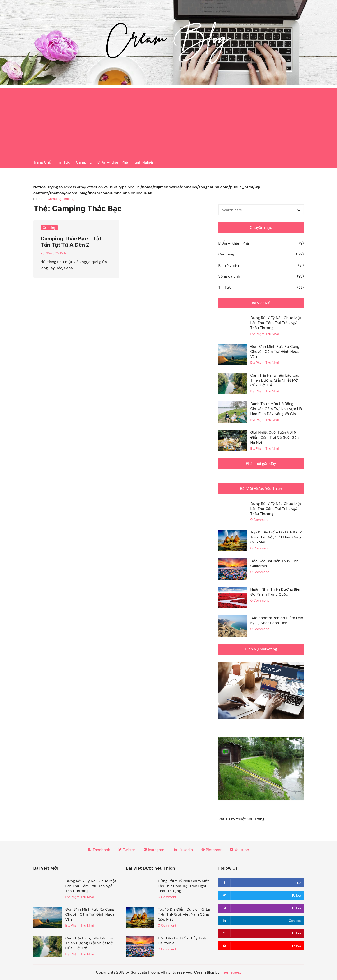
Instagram (154, 850)
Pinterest (211, 850)
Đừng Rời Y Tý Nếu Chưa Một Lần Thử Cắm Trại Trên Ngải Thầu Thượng (276, 323)
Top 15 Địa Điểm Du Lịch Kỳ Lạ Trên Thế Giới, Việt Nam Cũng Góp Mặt (276, 537)
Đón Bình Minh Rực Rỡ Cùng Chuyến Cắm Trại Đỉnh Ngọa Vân (275, 351)
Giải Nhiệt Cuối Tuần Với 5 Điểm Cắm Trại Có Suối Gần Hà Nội (274, 437)
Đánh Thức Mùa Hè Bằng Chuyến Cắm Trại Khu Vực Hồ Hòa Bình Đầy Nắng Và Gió (276, 409)
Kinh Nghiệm (145, 162)
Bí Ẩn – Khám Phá (113, 162)
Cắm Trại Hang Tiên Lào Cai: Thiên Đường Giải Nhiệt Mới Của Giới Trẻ (275, 380)
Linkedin (183, 850)
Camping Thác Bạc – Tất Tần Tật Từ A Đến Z (71, 242)
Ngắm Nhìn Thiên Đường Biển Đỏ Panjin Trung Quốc (276, 592)
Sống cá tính (229, 276)
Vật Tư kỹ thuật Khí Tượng (241, 819)
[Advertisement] (169, 121)
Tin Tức (64, 162)
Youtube (239, 850)
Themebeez (231, 972)
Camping (84, 162)
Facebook (99, 850)
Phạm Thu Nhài (267, 334)
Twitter (127, 850)
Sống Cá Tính (56, 253)
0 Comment (259, 520)
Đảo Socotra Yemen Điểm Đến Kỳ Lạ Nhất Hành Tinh (277, 620)
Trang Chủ (42, 162)
